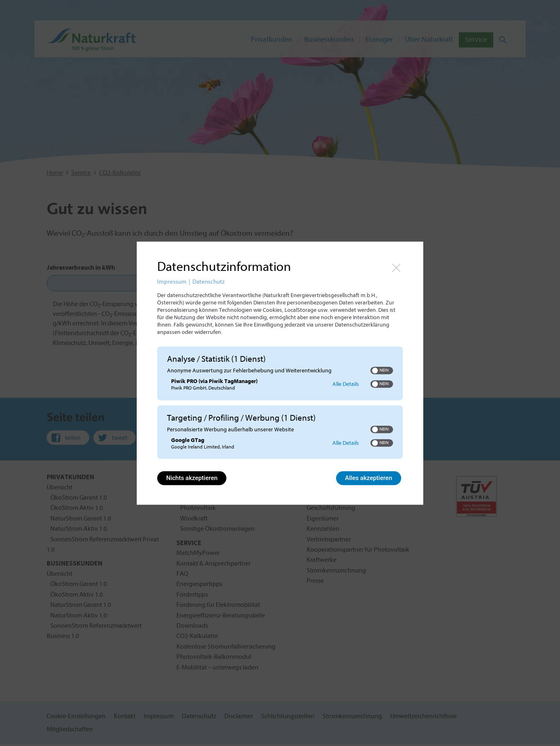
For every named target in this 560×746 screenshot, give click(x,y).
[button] (375, 371)
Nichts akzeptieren (192, 478)
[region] (280, 404)
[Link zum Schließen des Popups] (396, 268)
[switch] (382, 371)
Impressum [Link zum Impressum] (172, 282)
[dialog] (280, 373)
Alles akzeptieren (369, 478)
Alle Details (346, 384)
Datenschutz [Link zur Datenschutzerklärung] (208, 282)
